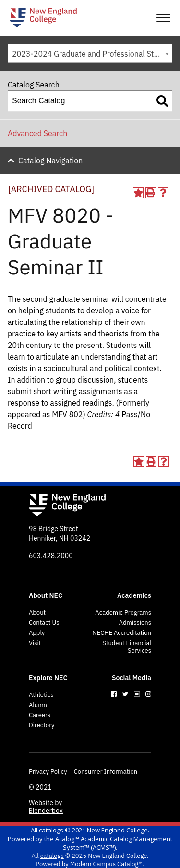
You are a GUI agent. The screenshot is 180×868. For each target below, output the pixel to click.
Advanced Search (37, 133)
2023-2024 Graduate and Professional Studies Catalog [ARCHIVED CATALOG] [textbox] (92, 54)
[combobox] (90, 53)
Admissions (135, 623)
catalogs (51, 830)
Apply (37, 633)
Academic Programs (123, 613)
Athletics (41, 695)
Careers (40, 715)
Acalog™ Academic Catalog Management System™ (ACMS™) (114, 843)
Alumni (39, 705)
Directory (42, 725)
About (37, 613)
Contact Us (44, 623)
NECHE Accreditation (122, 633)
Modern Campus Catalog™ (106, 864)
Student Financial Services (127, 647)
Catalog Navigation (50, 161)
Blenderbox (46, 810)
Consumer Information (106, 772)
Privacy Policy (48, 772)
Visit (35, 643)
